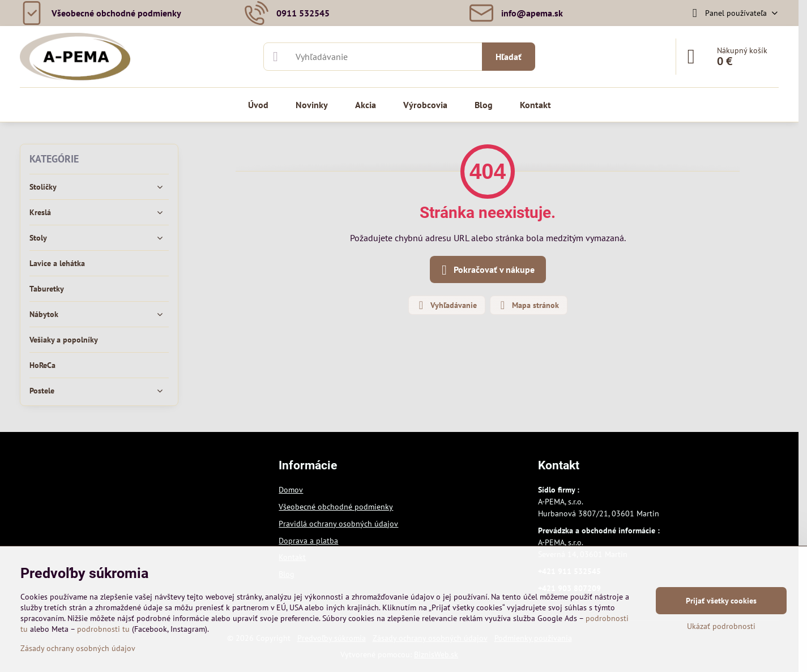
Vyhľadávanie (446, 305)
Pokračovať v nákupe (486, 270)
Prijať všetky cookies (721, 601)
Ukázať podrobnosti (721, 626)
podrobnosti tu (103, 629)
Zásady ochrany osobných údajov (78, 648)
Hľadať (509, 57)
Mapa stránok (528, 305)
